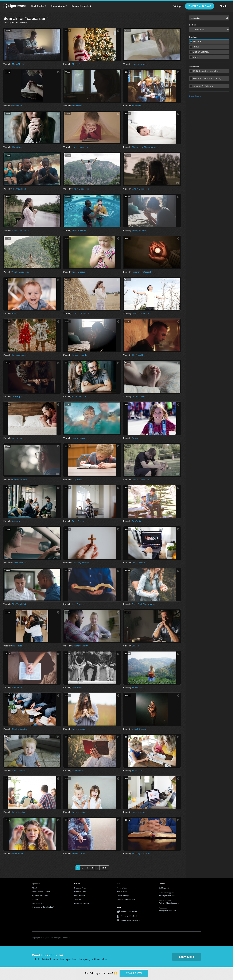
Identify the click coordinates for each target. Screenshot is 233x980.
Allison (15, 313)
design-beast (18, 438)
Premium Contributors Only (207, 78)
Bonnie (135, 438)
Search (227, 18)
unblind (135, 646)
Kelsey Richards (139, 230)
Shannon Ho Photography (144, 147)
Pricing (178, 6)
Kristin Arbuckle (19, 355)
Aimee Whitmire (79, 396)
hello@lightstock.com (167, 911)
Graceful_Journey (80, 563)
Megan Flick (78, 64)
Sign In (223, 6)
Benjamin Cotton (20, 480)
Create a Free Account (41, 892)
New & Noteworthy (82, 903)
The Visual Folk (19, 189)
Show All (198, 41)
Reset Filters (195, 96)
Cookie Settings (123, 895)
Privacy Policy (122, 892)
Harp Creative (18, 147)
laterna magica (79, 438)
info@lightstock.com (167, 895)
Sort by (192, 25)
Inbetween (17, 106)
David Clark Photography (143, 604)
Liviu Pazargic (78, 604)
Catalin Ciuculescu (80, 189)
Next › (104, 868)
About (34, 888)
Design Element (201, 52)
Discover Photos (81, 888)
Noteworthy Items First (206, 71)
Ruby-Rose (137, 687)
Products (193, 37)
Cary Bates (77, 480)
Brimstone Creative (81, 646)
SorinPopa (17, 396)
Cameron (16, 521)
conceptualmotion (140, 64)
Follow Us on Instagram (130, 920)
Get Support (164, 888)
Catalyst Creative (20, 729)
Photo (196, 47)
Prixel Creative (79, 272)
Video (196, 57)
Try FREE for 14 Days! (200, 6)
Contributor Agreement (126, 899)
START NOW (134, 973)
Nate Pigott (17, 646)
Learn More (187, 957)
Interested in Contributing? (43, 907)
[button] (38, 6)
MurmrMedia (18, 64)
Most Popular (80, 895)
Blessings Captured (141, 854)
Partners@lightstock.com (169, 903)
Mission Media (79, 854)
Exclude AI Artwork (203, 86)
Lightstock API (38, 903)
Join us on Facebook (129, 916)
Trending (78, 899)
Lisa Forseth (78, 771)
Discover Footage (81, 892)
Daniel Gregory (139, 729)
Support (35, 899)
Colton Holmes (139, 396)
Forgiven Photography (142, 272)
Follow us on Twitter (129, 911)
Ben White (137, 106)
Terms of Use (122, 888)
